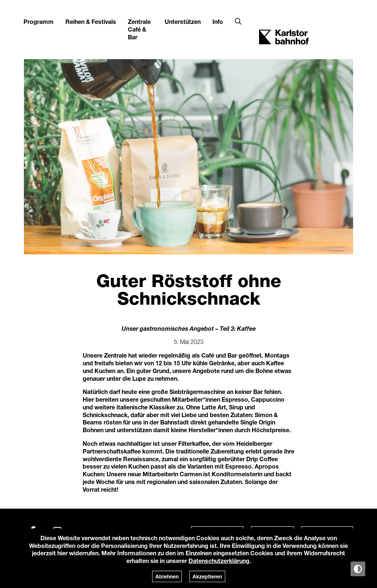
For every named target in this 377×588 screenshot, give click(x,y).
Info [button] (218, 21)
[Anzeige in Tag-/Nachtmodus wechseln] (358, 569)
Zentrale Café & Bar (139, 29)
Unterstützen (183, 21)
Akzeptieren (207, 576)
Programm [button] (39, 21)
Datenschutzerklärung (219, 561)
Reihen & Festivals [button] (91, 21)
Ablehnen (167, 576)
